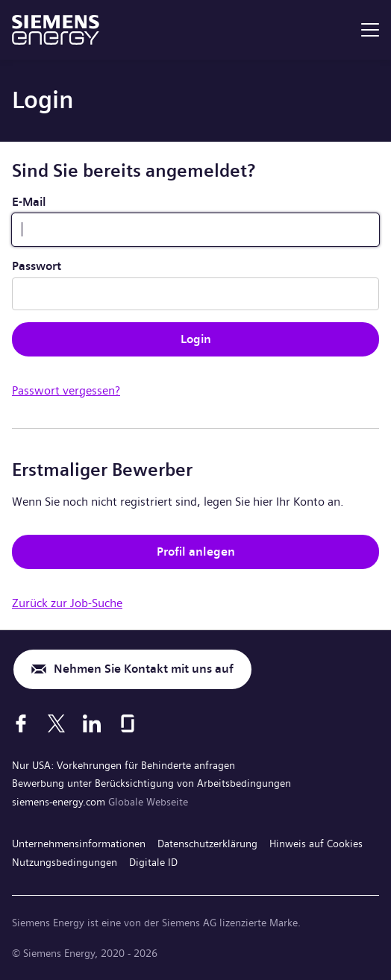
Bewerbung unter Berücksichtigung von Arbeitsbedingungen (151, 783)
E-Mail (29, 202)
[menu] (370, 30)
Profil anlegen (196, 552)
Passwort (37, 266)
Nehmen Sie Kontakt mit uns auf (144, 669)
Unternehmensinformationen (79, 844)
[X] (56, 723)
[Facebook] (21, 723)
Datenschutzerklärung (207, 844)
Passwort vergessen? (66, 390)
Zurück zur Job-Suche (67, 603)
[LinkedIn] (92, 723)
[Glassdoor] (128, 723)
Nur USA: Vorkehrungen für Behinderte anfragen (123, 765)
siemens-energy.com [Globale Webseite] (60, 802)
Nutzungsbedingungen (65, 862)
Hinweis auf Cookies (316, 844)
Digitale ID (153, 862)
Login (196, 339)
